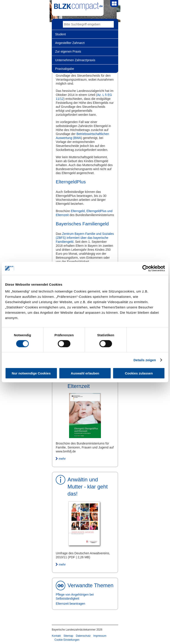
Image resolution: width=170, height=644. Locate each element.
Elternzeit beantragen (71, 604)
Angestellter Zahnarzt (70, 43)
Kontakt (56, 636)
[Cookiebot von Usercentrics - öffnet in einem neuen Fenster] (146, 268)
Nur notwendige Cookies (31, 373)
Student (60, 34)
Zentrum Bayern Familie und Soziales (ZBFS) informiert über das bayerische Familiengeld (85, 238)
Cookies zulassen (139, 373)
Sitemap (68, 636)
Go (110, 24)
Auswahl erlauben (85, 373)
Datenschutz (83, 636)
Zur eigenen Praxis (68, 51)
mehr (62, 459)
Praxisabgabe (65, 69)
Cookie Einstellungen (67, 640)
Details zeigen (145, 360)
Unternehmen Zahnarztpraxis (75, 60)
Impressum (100, 636)
